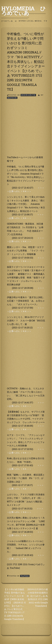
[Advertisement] (26, 130)
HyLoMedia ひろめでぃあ (24, 11)
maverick (12, 98)
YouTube (25, 576)
